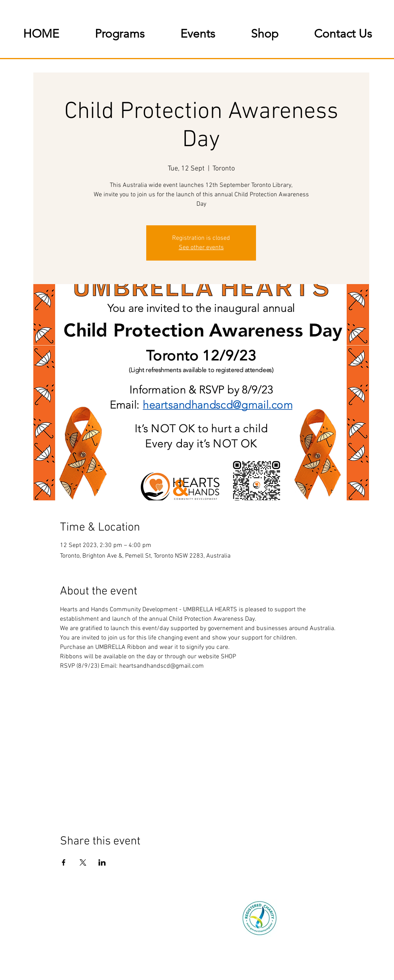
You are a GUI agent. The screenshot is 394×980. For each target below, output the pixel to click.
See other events (201, 248)
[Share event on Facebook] (64, 862)
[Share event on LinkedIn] (102, 862)
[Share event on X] (83, 862)
